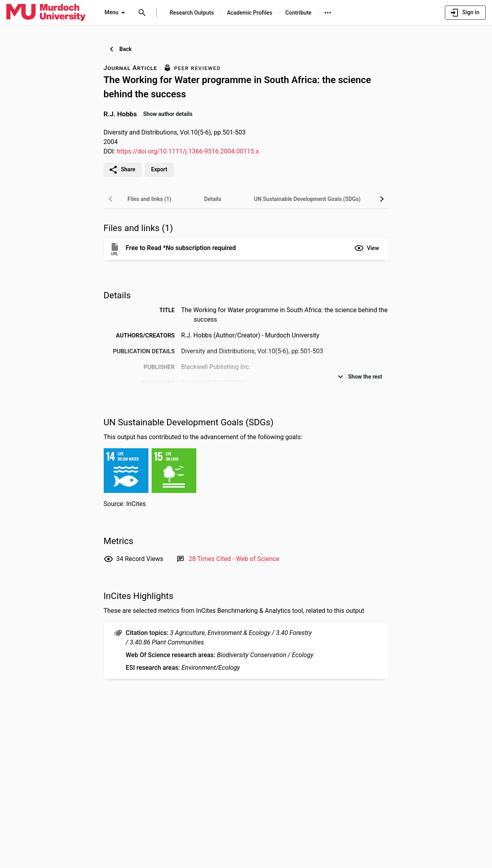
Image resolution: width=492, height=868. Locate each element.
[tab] (150, 199)
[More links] (328, 13)
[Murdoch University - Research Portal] (46, 12)
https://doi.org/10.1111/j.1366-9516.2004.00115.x (188, 151)
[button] (367, 248)
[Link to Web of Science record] (234, 559)
